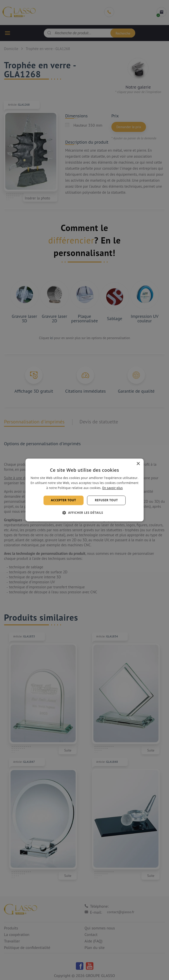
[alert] (84, 490)
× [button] (138, 464)
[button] (85, 513)
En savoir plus (113, 488)
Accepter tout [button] (63, 500)
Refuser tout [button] (106, 500)
